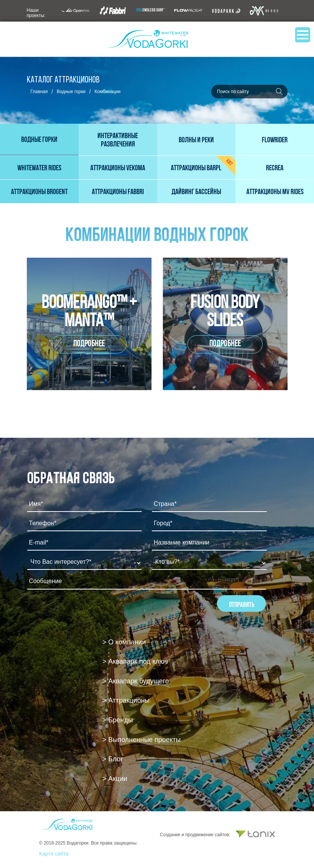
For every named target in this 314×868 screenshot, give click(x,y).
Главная (39, 92)
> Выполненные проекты (142, 740)
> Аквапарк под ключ (135, 661)
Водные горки (71, 92)
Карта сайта (54, 854)
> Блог (113, 759)
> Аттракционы (126, 700)
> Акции (115, 779)
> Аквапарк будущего (136, 681)
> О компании (124, 642)
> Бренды (118, 720)
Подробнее (89, 344)
